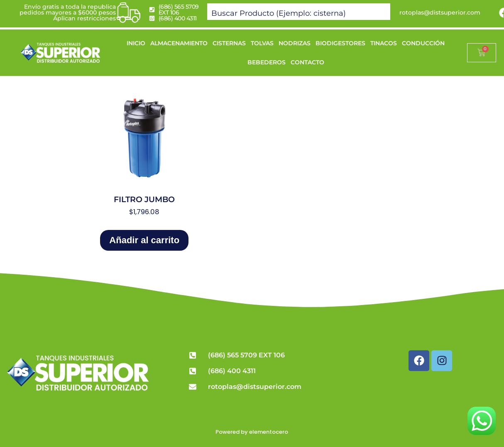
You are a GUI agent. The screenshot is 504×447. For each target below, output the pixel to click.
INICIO (136, 43)
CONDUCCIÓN (423, 43)
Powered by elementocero (252, 432)
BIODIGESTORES (340, 43)
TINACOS (384, 43)
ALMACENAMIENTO (179, 43)
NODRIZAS (295, 43)
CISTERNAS (229, 43)
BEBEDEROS (267, 62)
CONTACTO (307, 62)
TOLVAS (262, 43)
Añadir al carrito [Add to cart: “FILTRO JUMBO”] (144, 240)
